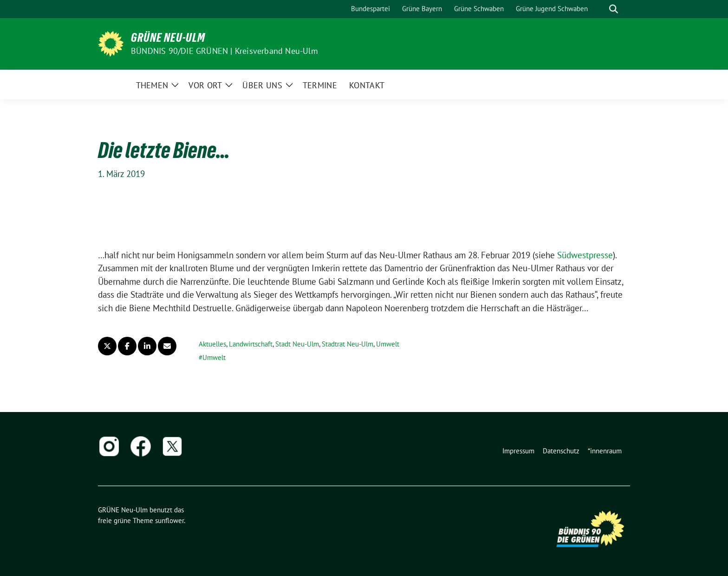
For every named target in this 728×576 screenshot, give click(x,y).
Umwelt (388, 344)
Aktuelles (212, 344)
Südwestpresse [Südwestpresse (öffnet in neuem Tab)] (585, 255)
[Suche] (600, 9)
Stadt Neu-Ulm (297, 344)
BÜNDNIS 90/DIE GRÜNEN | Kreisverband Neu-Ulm (224, 51)
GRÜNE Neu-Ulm (168, 38)
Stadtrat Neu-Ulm (348, 344)
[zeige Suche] (614, 9)
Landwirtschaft (251, 344)
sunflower (169, 520)
